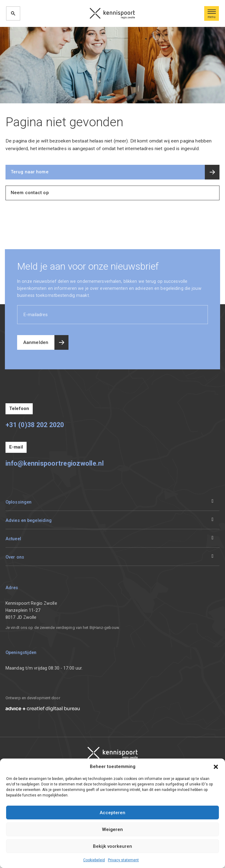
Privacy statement (123, 860)
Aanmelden (36, 342)
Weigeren (112, 829)
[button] (216, 766)
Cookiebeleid (94, 860)
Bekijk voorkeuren (112, 846)
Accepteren (112, 813)
